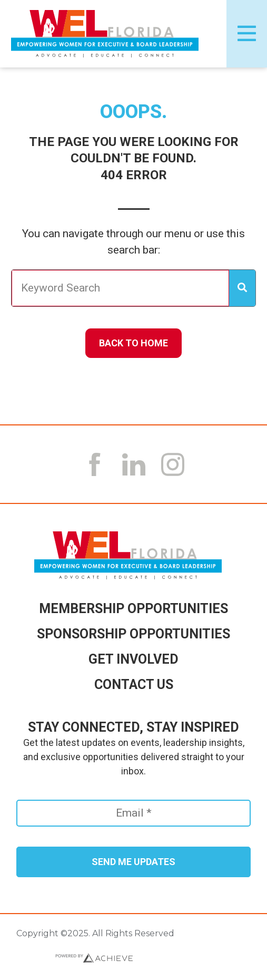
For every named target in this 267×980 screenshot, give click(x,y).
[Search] (242, 288)
